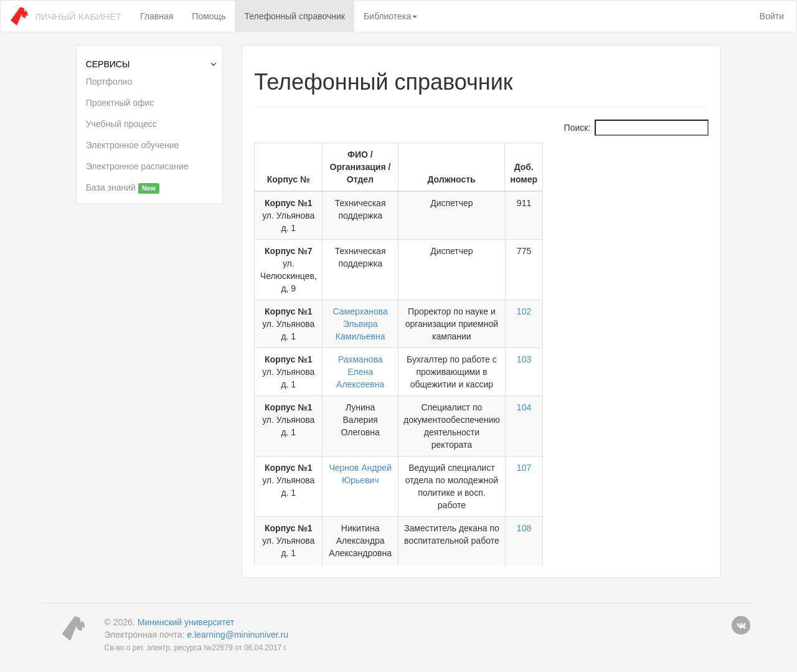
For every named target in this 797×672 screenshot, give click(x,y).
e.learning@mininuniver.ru (238, 622)
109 (683, 458)
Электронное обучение (133, 145)
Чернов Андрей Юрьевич (422, 381)
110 (683, 493)
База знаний (123, 188)
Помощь (209, 16)
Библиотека (390, 16)
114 (683, 529)
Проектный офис (120, 103)
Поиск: (637, 128)
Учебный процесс (121, 124)
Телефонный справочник (294, 16)
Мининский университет (186, 610)
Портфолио (109, 82)
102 (683, 262)
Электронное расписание (137, 166)
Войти (772, 16)
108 (683, 416)
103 (683, 297)
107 (683, 381)
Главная (157, 16)
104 (683, 333)
